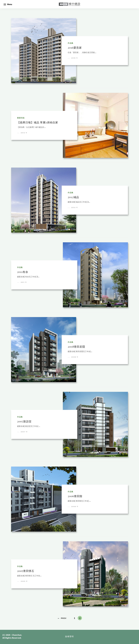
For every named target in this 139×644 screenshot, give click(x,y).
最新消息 (21, 118)
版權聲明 (69, 636)
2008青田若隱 (76, 347)
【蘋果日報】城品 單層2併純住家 (38, 122)
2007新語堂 (24, 421)
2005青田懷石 (26, 571)
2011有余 (23, 272)
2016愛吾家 (75, 48)
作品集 (71, 43)
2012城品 (73, 197)
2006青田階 (75, 496)
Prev (64, 618)
